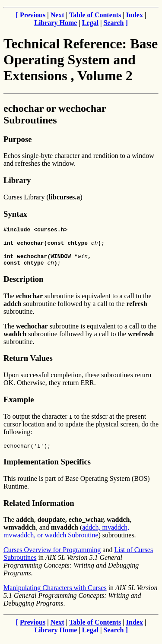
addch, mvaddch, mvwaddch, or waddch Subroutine (66, 538)
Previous (33, 15)
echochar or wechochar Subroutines (55, 114)
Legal (90, 23)
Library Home (56, 23)
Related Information (39, 510)
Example (19, 405)
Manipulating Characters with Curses (55, 594)
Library (17, 180)
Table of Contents (95, 15)
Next (57, 15)
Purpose (17, 139)
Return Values (28, 363)
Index (135, 15)
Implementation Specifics (47, 468)
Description (23, 284)
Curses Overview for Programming (52, 556)
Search (114, 23)
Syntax (15, 214)
